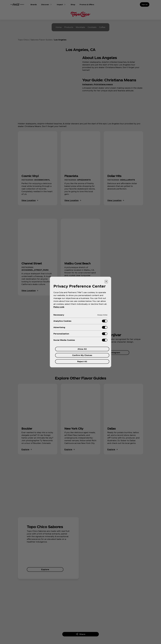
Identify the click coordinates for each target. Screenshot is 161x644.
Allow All (82, 349)
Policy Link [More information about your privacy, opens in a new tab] (59, 307)
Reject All (82, 361)
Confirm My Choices (82, 355)
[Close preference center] (106, 282)
